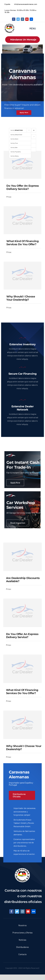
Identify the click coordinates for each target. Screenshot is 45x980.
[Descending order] (34, 130)
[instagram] (22, 19)
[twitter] (18, 19)
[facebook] (14, 19)
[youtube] (27, 19)
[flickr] (31, 19)
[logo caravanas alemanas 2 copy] (10, 24)
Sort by (17, 130)
